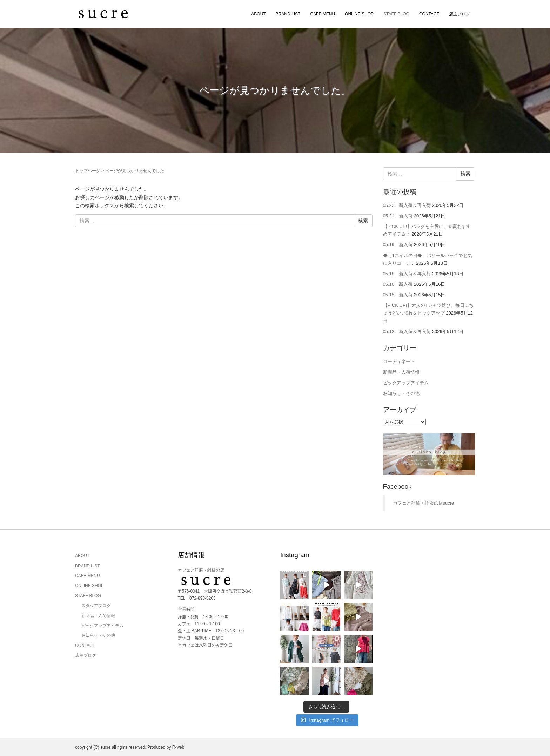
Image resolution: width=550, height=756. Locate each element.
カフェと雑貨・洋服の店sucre (424, 503)
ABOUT (258, 14)
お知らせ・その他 (401, 393)
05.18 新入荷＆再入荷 (407, 274)
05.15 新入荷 (398, 295)
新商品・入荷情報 (401, 372)
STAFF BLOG (396, 14)
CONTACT (429, 14)
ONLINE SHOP (359, 14)
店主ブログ (460, 14)
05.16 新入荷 (398, 284)
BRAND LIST (288, 14)
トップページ (88, 171)
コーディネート (399, 361)
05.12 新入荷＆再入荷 (407, 332)
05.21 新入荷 (398, 216)
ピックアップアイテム (406, 383)
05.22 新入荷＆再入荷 (407, 205)
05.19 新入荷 (398, 245)
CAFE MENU (323, 14)
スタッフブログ (96, 606)
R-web (178, 747)
